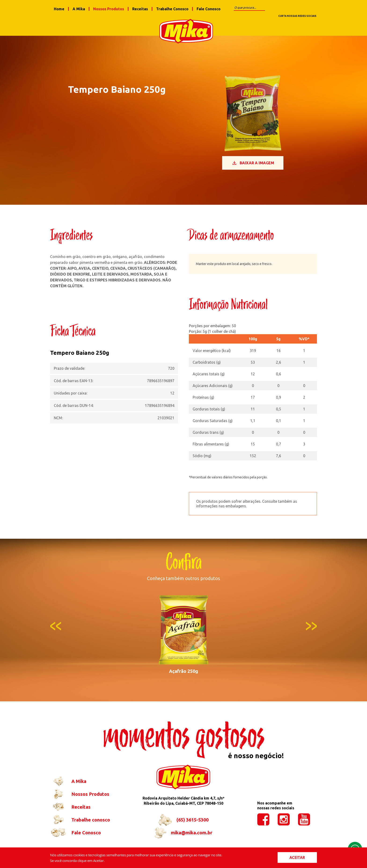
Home (59, 9)
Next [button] (311, 630)
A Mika (79, 9)
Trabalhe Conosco (172, 9)
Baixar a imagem (253, 167)
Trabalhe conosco (80, 824)
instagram (296, 9)
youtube (310, 9)
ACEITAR (297, 857)
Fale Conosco (209, 9)
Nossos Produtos (109, 9)
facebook (283, 9)
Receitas (140, 9)
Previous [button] (56, 630)
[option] (183, 638)
